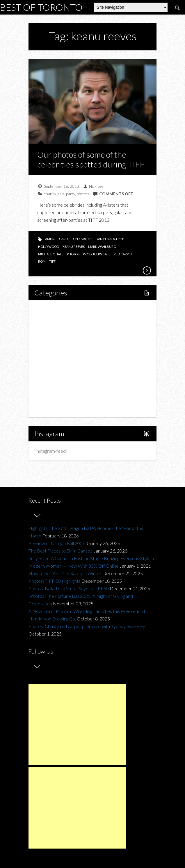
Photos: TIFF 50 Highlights (55, 581)
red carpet (123, 254)
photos (83, 194)
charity (50, 194)
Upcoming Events (58, 388)
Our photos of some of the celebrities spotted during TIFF (91, 159)
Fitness (54, 329)
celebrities (83, 239)
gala (61, 194)
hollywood (49, 247)
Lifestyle (49, 319)
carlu (64, 239)
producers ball (97, 254)
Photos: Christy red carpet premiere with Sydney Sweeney (87, 626)
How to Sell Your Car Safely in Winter (65, 573)
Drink (52, 359)
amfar (50, 239)
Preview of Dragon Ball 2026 (57, 543)
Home (47, 309)
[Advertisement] (77, 725)
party (71, 194)
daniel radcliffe (110, 239)
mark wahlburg (102, 247)
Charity (48, 378)
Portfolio (49, 398)
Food (46, 339)
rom (42, 261)
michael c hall (51, 254)
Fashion (48, 368)
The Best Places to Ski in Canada (61, 551)
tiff (52, 261)
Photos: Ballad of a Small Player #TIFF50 (69, 588)
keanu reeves (74, 247)
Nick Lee (96, 186)
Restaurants (59, 349)
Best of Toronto (41, 7)
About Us (50, 408)
